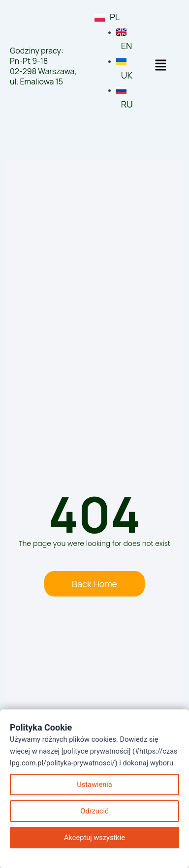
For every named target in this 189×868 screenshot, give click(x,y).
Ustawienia (94, 785)
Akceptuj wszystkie (94, 838)
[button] (160, 66)
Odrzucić (94, 811)
